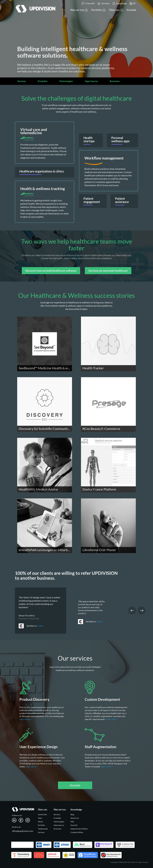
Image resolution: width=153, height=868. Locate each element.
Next (142, 611)
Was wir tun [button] (79, 10)
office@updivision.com (23, 831)
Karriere (41, 832)
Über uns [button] (116, 10)
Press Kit (74, 825)
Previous (132, 611)
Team (40, 818)
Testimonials (43, 829)
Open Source (91, 81)
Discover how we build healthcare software (51, 271)
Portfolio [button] (98, 10)
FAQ (72, 822)
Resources (75, 818)
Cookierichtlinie (77, 832)
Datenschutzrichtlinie (79, 829)
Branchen (115, 81)
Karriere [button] (104, 3)
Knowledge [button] (120, 3)
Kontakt (131, 10)
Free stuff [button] (88, 3)
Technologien (66, 81)
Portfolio (41, 825)
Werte (40, 822)
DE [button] (133, 3)
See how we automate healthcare (108, 271)
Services (22, 81)
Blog (72, 814)
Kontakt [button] (75, 785)
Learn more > (26, 719)
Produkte (43, 81)
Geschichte (42, 814)
